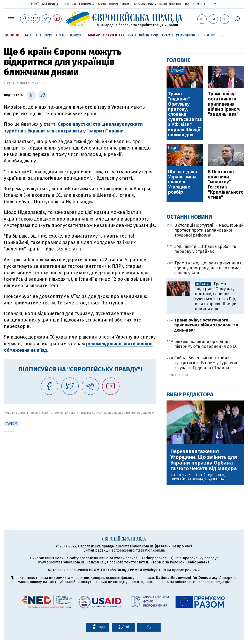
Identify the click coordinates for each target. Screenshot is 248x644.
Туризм (12, 424)
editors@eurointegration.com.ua (138, 550)
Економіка (87, 4)
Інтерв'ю (44, 35)
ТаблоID (189, 4)
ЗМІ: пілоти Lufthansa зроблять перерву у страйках (205, 249)
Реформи (207, 35)
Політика (70, 4)
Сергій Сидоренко (210, 475)
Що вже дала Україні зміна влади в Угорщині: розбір (183, 182)
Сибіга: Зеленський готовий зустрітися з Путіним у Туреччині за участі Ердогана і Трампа (207, 363)
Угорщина (185, 35)
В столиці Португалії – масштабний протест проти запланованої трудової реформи (209, 230)
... (222, 34)
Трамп (167, 35)
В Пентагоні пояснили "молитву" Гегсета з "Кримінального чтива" (226, 185)
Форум (114, 4)
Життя (163, 4)
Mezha (201, 4)
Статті (28, 35)
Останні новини (189, 217)
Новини (12, 35)
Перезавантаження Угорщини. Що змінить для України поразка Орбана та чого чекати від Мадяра (204, 460)
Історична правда (144, 4)
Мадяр (94, 35)
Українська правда (44, 4)
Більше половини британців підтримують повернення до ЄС (206, 344)
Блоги (125, 4)
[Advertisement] (80, 469)
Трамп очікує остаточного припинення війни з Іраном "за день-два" (224, 104)
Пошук (75, 35)
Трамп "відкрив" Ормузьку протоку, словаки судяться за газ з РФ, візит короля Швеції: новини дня (185, 114)
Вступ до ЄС (114, 35)
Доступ (213, 4)
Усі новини (179, 375)
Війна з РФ (149, 35)
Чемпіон (175, 4)
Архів (60, 35)
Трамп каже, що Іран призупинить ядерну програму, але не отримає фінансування (209, 268)
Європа (102, 4)
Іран (132, 35)
